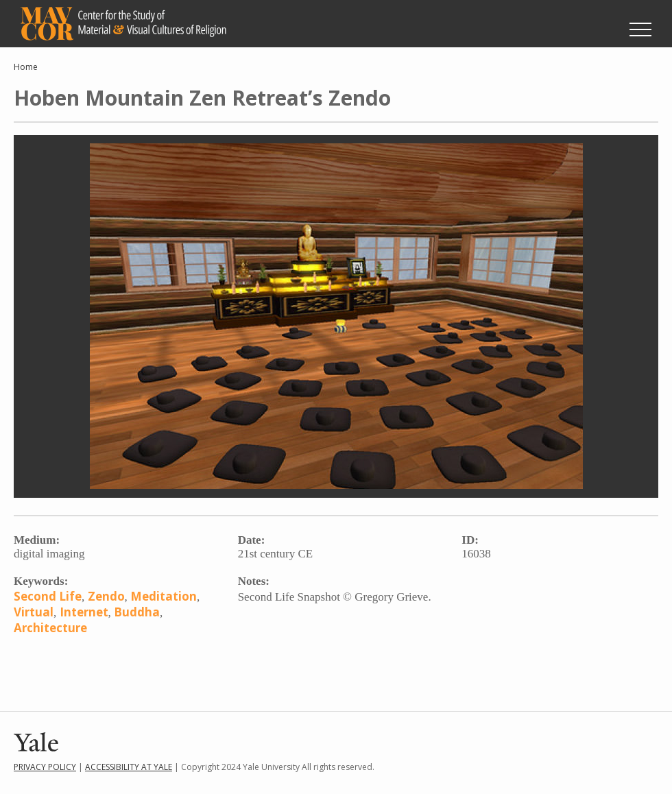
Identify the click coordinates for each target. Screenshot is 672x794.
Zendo (106, 596)
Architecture (50, 628)
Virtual (34, 612)
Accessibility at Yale (129, 767)
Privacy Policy (45, 767)
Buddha (137, 612)
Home (26, 67)
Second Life (48, 596)
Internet (84, 612)
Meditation (164, 596)
